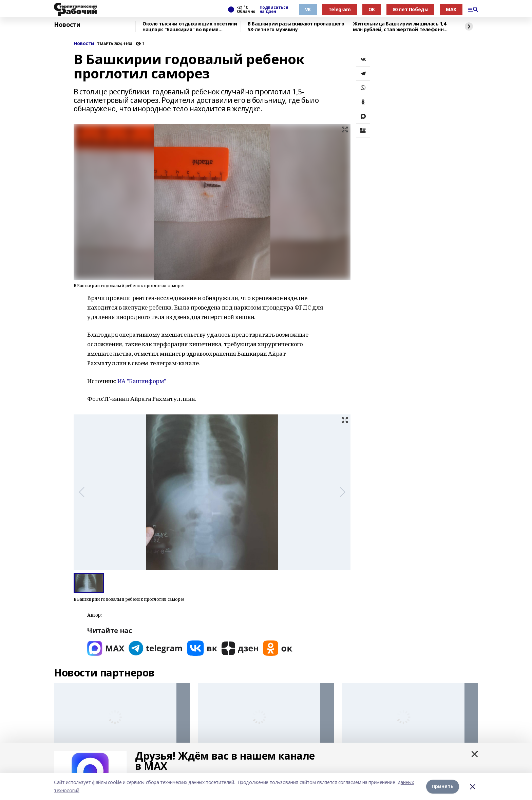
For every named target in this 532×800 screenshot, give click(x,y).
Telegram (340, 9)
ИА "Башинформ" (142, 381)
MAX (451, 9)
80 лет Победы (411, 9)
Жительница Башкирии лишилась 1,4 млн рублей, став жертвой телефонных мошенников (401, 27)
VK (308, 9)
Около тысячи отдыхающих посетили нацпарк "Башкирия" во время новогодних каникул (190, 27)
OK (372, 9)
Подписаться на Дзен (274, 10)
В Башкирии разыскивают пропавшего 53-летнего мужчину (296, 27)
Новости (67, 25)
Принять (443, 786)
